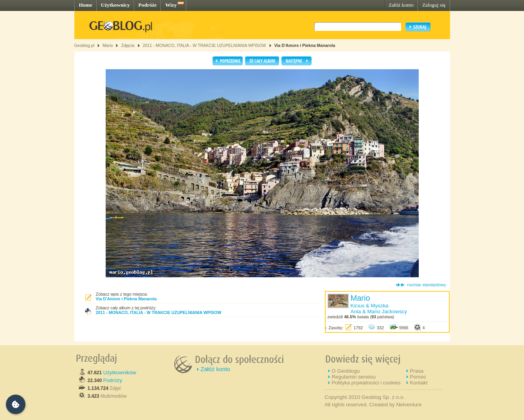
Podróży (113, 380)
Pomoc (418, 377)
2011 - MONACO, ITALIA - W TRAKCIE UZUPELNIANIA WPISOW (204, 45)
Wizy (171, 5)
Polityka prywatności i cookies (366, 383)
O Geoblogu (346, 371)
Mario (108, 45)
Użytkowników (120, 372)
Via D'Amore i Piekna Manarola (305, 45)
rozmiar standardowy (427, 285)
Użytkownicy (115, 5)
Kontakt (419, 383)
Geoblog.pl (85, 45)
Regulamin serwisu (354, 377)
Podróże (148, 5)
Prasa (417, 371)
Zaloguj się (434, 5)
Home (86, 5)
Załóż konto (401, 5)
